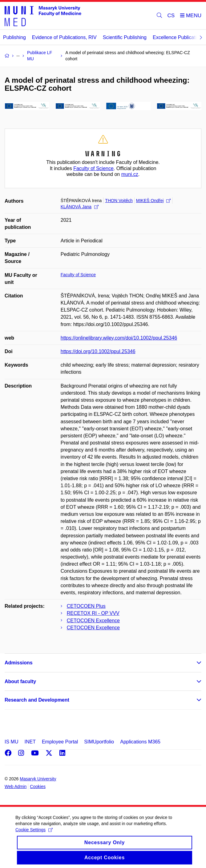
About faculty (20, 681)
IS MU (11, 742)
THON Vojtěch (119, 201)
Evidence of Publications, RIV (64, 37)
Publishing (14, 37)
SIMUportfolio (99, 742)
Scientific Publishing (125, 37)
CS (171, 16)
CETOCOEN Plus (86, 606)
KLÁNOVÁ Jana (80, 207)
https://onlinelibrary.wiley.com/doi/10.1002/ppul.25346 (119, 338)
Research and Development (37, 700)
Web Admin (16, 786)
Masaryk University (38, 779)
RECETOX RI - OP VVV (93, 613)
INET (30, 742)
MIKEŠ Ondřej (153, 201)
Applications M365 (140, 742)
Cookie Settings (34, 835)
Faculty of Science (93, 168)
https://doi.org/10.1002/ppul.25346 (98, 351)
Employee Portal (60, 742)
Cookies (38, 786)
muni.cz (130, 174)
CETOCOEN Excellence (93, 621)
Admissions (19, 663)
